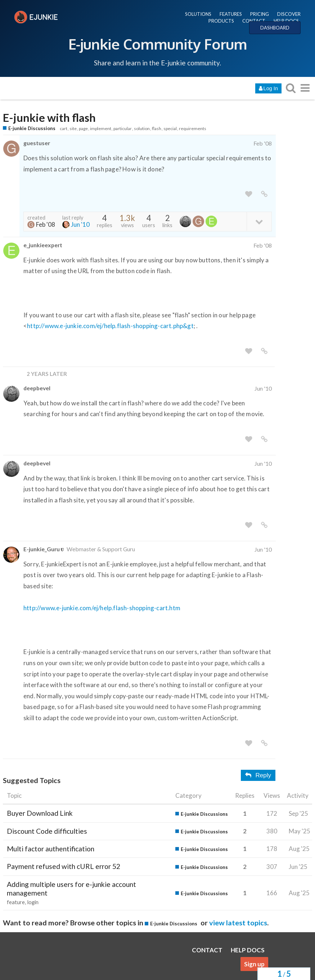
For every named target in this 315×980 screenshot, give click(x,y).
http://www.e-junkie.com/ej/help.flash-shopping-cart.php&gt (110, 326)
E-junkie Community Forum (158, 44)
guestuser (37, 143)
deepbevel (37, 388)
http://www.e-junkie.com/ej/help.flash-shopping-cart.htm (102, 608)
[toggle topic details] (259, 221)
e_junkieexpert (43, 245)
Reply (258, 775)
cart (64, 128)
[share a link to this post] (264, 194)
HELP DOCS (286, 21)
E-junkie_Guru (42, 549)
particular (123, 128)
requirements (193, 128)
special (170, 128)
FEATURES (231, 14)
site (73, 128)
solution (142, 128)
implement (101, 128)
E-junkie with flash (49, 118)
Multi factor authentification (51, 849)
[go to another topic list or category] (305, 88)
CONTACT (254, 21)
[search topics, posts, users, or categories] (291, 88)
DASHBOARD (275, 28)
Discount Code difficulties (47, 831)
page (83, 128)
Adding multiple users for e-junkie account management (71, 889)
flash (157, 128)
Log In (268, 88)
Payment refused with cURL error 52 (64, 866)
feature (16, 902)
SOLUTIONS (198, 14)
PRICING (260, 14)
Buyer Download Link (40, 813)
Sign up (254, 964)
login (33, 902)
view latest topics (238, 923)
